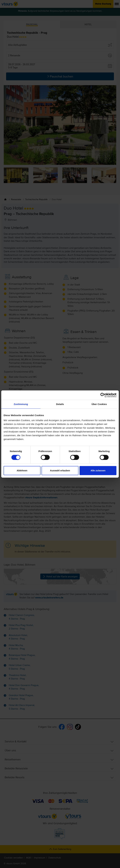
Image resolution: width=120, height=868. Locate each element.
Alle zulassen (98, 470)
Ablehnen (22, 470)
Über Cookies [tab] (99, 404)
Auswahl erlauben (60, 470)
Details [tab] (60, 404)
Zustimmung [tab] (21, 404)
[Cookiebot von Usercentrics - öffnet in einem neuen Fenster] (103, 395)
